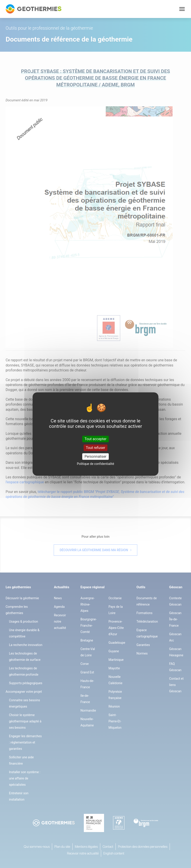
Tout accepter (95, 439)
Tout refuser (95, 448)
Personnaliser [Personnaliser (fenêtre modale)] (95, 456)
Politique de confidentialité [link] (95, 464)
